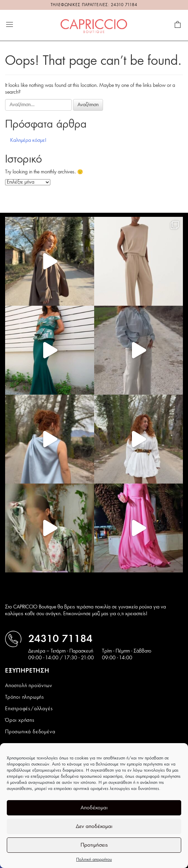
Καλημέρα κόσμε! (28, 140)
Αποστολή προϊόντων (29, 686)
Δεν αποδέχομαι (94, 826)
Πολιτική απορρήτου (94, 860)
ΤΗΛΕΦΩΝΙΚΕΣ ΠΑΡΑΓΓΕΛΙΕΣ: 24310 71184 (94, 5)
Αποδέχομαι (94, 808)
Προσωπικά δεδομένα (30, 732)
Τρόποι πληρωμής (25, 697)
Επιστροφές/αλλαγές (29, 709)
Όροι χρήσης (20, 720)
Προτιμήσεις (94, 845)
